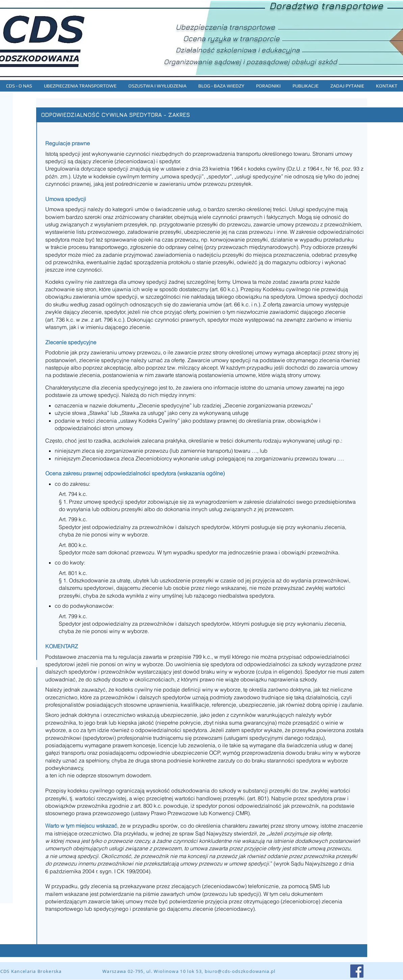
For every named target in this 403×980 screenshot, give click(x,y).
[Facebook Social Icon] (357, 971)
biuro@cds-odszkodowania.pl (240, 971)
